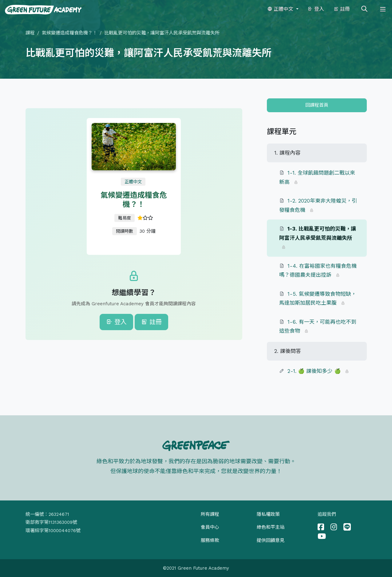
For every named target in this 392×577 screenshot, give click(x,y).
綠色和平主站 (271, 527)
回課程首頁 (317, 105)
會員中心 (210, 527)
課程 (30, 33)
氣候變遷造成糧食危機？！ (69, 33)
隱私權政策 (268, 514)
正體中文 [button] (281, 9)
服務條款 (210, 540)
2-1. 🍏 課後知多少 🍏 (314, 371)
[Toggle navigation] (383, 9)
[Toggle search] (364, 9)
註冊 (342, 9)
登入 (316, 9)
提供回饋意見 (271, 540)
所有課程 (210, 514)
